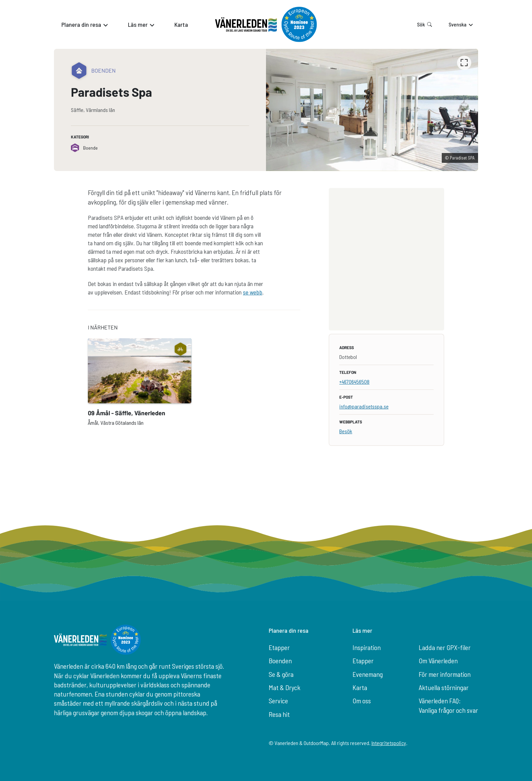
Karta (360, 687)
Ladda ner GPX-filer (445, 647)
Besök (346, 431)
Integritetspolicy (389, 743)
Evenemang (368, 674)
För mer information (445, 674)
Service (278, 701)
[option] (372, 110)
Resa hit (279, 714)
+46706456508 (354, 382)
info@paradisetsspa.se (364, 406)
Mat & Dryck (284, 687)
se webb (253, 292)
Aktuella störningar (444, 687)
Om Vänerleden (438, 661)
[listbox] (372, 110)
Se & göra (281, 674)
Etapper (279, 647)
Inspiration (367, 647)
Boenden (280, 661)
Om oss (362, 701)
